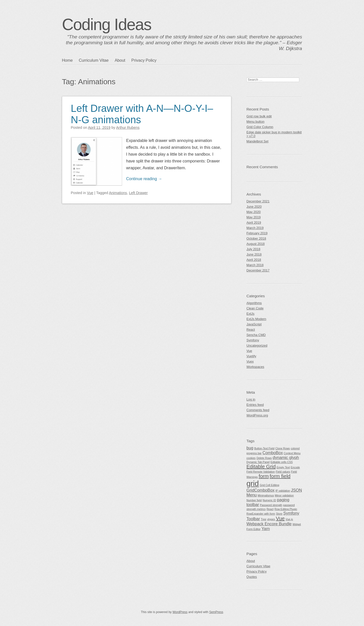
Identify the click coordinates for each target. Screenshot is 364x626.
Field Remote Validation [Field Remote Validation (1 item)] (261, 472)
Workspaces (255, 367)
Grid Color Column (260, 127)
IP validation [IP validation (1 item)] (283, 491)
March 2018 (255, 265)
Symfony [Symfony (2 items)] (291, 513)
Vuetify (251, 356)
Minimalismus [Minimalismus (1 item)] (266, 495)
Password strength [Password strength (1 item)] (271, 505)
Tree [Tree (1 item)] (264, 519)
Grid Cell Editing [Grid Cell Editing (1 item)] (269, 485)
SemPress (216, 612)
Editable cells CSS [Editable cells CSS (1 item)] (282, 462)
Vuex (250, 361)
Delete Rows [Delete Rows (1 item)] (264, 458)
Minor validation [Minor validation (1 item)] (284, 495)
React (251, 330)
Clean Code (255, 308)
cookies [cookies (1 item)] (251, 458)
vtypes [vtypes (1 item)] (271, 519)
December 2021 (258, 201)
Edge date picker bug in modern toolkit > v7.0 (274, 134)
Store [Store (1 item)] (279, 514)
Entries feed (255, 405)
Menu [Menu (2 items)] (252, 495)
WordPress (180, 612)
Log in (251, 399)
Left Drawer (138, 193)
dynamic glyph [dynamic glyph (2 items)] (286, 457)
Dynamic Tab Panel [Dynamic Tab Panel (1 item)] (258, 462)
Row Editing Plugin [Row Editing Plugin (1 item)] (286, 509)
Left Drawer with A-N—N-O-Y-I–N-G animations (142, 114)
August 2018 (256, 244)
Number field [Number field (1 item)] (254, 500)
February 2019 (257, 233)
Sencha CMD (256, 335)
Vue (90, 193)
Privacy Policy (144, 60)
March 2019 (255, 228)
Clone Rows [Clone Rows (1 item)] (282, 448)
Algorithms (254, 303)
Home (67, 60)
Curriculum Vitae (94, 60)
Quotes (252, 577)
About (120, 60)
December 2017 (258, 270)
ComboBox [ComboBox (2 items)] (272, 453)
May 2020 (254, 212)
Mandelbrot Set (257, 141)
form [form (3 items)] (264, 476)
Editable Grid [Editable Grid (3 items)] (261, 467)
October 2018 (256, 238)
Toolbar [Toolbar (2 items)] (253, 519)
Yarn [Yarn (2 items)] (266, 529)
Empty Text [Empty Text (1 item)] (283, 467)
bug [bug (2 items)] (250, 448)
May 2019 (254, 217)
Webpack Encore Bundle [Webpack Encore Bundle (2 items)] (269, 524)
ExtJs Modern (256, 319)
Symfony (253, 340)
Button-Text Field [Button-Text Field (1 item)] (264, 448)
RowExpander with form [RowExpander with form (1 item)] (261, 514)
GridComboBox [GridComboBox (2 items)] (260, 490)
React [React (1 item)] (270, 509)
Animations (118, 193)
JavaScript (254, 324)
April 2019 (254, 223)
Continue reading (144, 179)
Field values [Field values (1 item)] (283, 472)
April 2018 (254, 260)
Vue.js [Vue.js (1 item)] (289, 519)
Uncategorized (257, 346)
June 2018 (254, 254)
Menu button (255, 122)
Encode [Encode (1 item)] (295, 467)
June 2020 (254, 207)
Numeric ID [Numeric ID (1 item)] (269, 500)
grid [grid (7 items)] (253, 483)
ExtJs (250, 314)
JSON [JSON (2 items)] (296, 490)
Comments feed (258, 410)
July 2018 (253, 249)
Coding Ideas (107, 25)
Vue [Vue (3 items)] (280, 518)
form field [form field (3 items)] (280, 476)
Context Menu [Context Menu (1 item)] (292, 453)
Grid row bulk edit (259, 116)
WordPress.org (257, 415)
